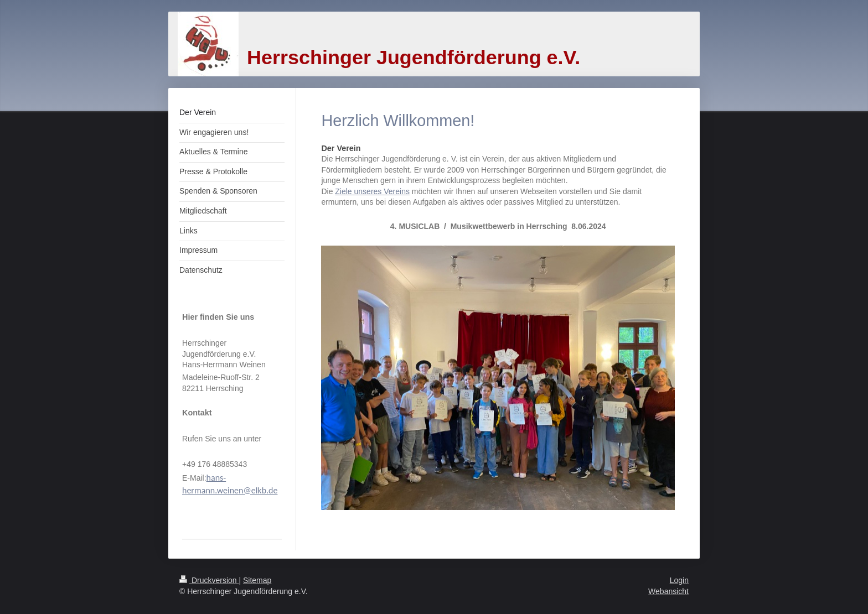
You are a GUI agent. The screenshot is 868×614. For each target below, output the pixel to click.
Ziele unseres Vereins (372, 191)
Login (679, 580)
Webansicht (668, 591)
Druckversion (209, 580)
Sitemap (257, 580)
